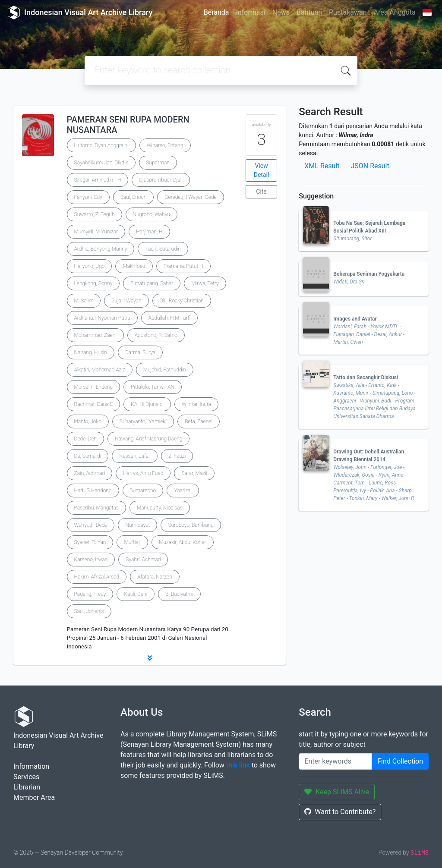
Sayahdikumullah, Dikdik (101, 163)
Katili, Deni (136, 594)
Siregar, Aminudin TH (98, 180)
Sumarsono (143, 491)
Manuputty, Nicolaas (160, 508)
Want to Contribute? (340, 812)
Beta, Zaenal (199, 421)
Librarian (27, 787)
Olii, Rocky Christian (182, 301)
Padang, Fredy (90, 594)
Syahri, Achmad (143, 560)
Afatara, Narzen (155, 577)
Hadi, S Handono (93, 491)
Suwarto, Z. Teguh (95, 214)
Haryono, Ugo (90, 266)
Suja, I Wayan (126, 301)
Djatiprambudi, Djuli (161, 180)
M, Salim (84, 301)
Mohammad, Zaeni (95, 335)
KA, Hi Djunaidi (147, 404)
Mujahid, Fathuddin (165, 370)
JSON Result (370, 166)
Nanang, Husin (91, 352)
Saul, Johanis (89, 611)
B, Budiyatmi (179, 594)
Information (31, 766)
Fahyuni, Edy (88, 197)
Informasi (251, 12)
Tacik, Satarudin (163, 249)
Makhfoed (134, 266)
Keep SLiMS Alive (337, 792)
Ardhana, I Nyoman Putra (102, 318)
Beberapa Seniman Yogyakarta (369, 274)
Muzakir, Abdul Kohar (182, 542)
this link (238, 765)
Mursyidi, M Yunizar (96, 232)
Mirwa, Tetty (205, 283)
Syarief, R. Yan (90, 542)
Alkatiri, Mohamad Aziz (100, 370)
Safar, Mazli (194, 473)
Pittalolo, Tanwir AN (153, 387)
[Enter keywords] (335, 761)
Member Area (34, 797)
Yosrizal (183, 491)
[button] (150, 658)
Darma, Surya (140, 352)
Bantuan (309, 12)
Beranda (216, 12)
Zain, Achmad (90, 473)
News (281, 12)
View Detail (262, 170)
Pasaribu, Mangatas (96, 508)
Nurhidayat (137, 525)
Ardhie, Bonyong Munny (101, 249)
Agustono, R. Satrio (156, 335)
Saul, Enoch (134, 197)
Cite (261, 192)
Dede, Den (85, 439)
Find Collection (400, 761)
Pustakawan (348, 12)
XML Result (322, 166)
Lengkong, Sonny (93, 283)
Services (26, 777)
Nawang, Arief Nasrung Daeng (149, 439)
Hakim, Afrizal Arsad (97, 577)
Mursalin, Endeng (94, 387)
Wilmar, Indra (196, 404)
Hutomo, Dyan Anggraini (101, 145)
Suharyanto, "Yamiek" (143, 421)
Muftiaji (132, 542)
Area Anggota (395, 12)
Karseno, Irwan (91, 560)
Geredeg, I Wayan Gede (190, 197)
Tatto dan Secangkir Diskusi (366, 377)
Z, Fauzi (177, 456)
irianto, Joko (88, 421)
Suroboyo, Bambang (191, 525)
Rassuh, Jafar (135, 456)
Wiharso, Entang (165, 145)
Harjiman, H (149, 232)
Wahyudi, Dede (91, 525)
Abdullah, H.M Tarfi (170, 318)
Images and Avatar (355, 319)
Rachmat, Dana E (94, 404)
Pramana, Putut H (183, 266)
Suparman (158, 163)
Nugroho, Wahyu (152, 214)
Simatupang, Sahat (152, 283)
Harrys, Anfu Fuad (143, 473)
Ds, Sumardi (88, 456)
